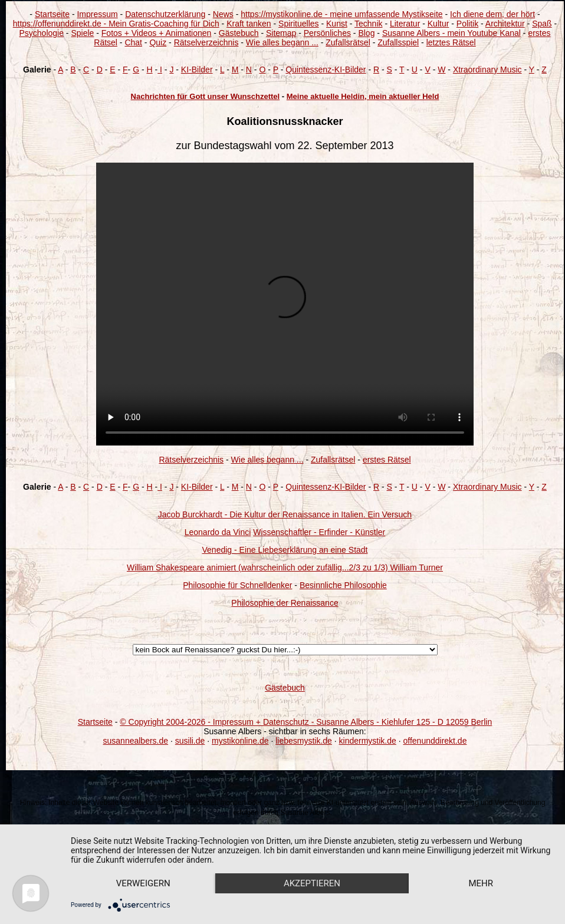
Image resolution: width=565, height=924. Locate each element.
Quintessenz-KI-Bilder (326, 70)
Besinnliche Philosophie (343, 585)
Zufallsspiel (398, 42)
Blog (366, 33)
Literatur (405, 24)
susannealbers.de (136, 741)
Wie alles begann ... (282, 42)
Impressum (97, 14)
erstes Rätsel (387, 460)
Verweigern (143, 883)
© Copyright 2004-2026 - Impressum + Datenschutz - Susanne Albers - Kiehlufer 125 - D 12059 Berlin (306, 722)
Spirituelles (298, 24)
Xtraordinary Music (487, 70)
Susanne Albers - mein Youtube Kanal (451, 33)
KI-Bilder (197, 70)
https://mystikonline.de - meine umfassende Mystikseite (341, 14)
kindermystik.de (368, 741)
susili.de (190, 741)
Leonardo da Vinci (218, 532)
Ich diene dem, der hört (492, 14)
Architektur (505, 24)
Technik (368, 24)
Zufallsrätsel (348, 42)
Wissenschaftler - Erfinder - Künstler (319, 532)
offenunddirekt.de (435, 741)
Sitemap (281, 33)
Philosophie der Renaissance (285, 603)
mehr (481, 883)
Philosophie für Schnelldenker (237, 585)
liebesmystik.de (304, 741)
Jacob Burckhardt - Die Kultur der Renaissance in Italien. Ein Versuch (285, 514)
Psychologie (41, 33)
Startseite (52, 14)
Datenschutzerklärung (165, 14)
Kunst (337, 24)
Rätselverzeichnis (206, 42)
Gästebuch (239, 33)
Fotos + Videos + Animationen (157, 33)
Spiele (82, 33)
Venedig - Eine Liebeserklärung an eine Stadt (285, 550)
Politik (467, 24)
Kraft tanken (249, 24)
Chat (133, 42)
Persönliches (327, 33)
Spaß (542, 24)
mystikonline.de (240, 741)
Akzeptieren (312, 883)
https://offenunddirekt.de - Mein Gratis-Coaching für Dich (116, 24)
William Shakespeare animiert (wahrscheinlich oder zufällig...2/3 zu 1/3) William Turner (285, 567)
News (223, 14)
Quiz (158, 42)
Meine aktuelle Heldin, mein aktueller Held (363, 96)
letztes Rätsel (451, 42)
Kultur (438, 24)
